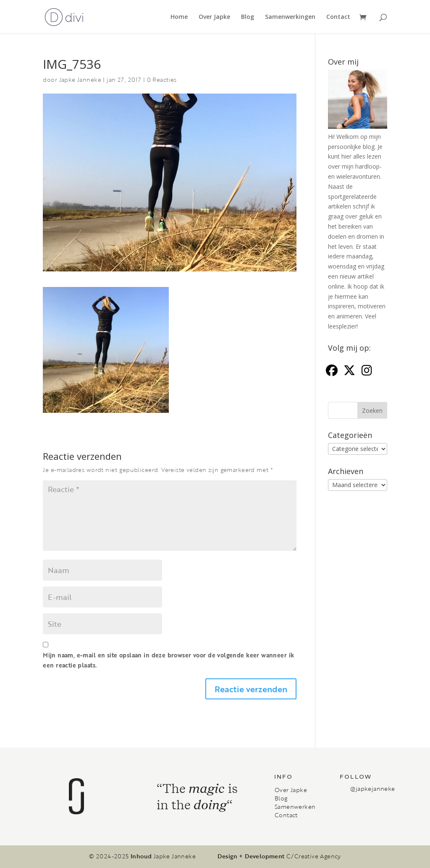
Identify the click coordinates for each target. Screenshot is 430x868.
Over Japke (214, 17)
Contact (338, 17)
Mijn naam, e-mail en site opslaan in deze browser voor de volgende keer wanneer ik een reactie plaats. (168, 660)
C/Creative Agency (314, 856)
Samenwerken (295, 807)
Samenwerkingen (290, 17)
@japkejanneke (372, 788)
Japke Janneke (80, 80)
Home (179, 17)
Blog (248, 17)
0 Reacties (162, 80)
